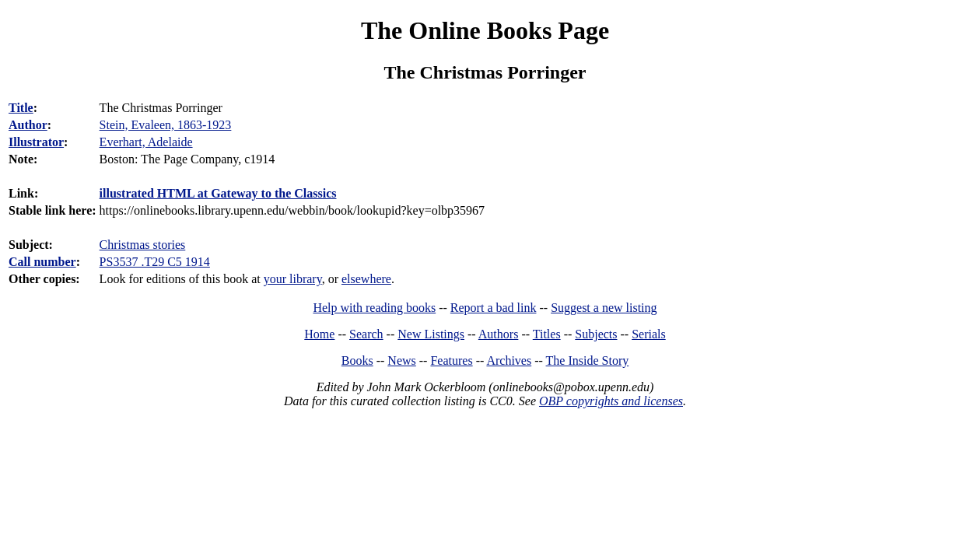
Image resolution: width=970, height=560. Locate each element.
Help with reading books (374, 308)
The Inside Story (588, 360)
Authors (499, 334)
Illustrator (36, 142)
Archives (509, 360)
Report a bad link (494, 308)
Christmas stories (143, 245)
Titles (547, 334)
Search (366, 334)
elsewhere (366, 279)
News (401, 360)
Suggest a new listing (604, 308)
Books (357, 360)
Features (451, 360)
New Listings (431, 334)
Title (21, 108)
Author (28, 125)
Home (319, 334)
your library (293, 279)
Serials (649, 334)
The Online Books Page (485, 30)
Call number (42, 262)
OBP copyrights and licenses (611, 401)
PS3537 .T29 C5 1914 (155, 262)
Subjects (596, 334)
